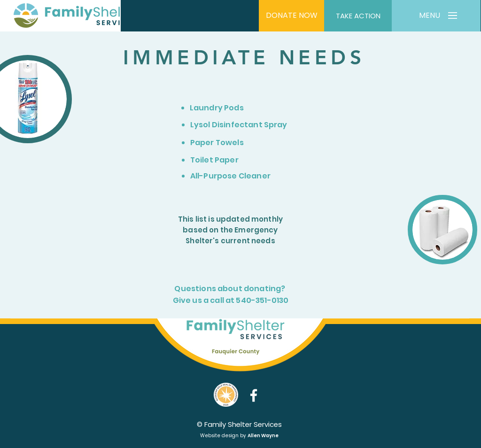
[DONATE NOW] (291, 16)
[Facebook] (254, 395)
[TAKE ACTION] (358, 16)
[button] (429, 16)
